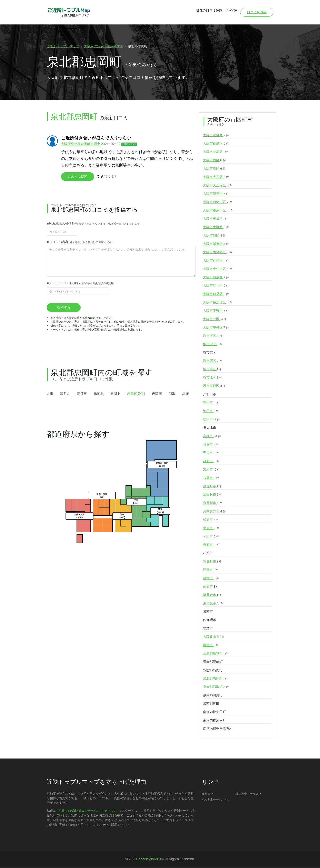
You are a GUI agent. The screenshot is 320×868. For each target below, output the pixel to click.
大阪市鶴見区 (216, 294)
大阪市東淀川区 (218, 211)
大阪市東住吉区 (218, 269)
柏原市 (208, 553)
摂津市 (211, 579)
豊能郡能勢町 (213, 671)
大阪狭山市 (214, 637)
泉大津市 (210, 428)
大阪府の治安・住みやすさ (104, 46)
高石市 (211, 587)
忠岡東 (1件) (136, 394)
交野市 (208, 629)
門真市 (211, 570)
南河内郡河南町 (214, 721)
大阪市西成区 (216, 278)
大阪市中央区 (216, 328)
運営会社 (208, 794)
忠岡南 (157, 394)
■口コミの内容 (81, 242)
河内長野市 (214, 512)
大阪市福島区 (216, 144)
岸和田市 (210, 395)
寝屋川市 (213, 503)
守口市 (211, 453)
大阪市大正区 (216, 177)
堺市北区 (213, 378)
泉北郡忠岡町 (216, 679)
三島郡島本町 (216, 654)
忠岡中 (115, 394)
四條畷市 (210, 620)
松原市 (211, 520)
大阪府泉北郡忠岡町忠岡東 (81, 144)
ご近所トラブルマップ (63, 46)
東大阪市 (213, 604)
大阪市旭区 (214, 236)
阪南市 (211, 646)
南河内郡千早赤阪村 (218, 729)
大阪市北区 (215, 320)
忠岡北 (99, 394)
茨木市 (212, 470)
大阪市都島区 (216, 136)
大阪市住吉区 (216, 261)
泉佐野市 (212, 487)
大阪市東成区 (216, 219)
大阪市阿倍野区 (218, 253)
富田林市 (213, 495)
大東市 (211, 529)
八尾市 (211, 478)
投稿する (64, 308)
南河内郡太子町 (214, 712)
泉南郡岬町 (211, 704)
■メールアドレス (80, 284)
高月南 (82, 394)
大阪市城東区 (216, 244)
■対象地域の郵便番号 (93, 224)
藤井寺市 (212, 595)
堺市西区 (213, 361)
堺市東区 (210, 353)
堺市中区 (213, 345)
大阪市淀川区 (216, 286)
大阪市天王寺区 (218, 186)
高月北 (65, 394)
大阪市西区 (214, 161)
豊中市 (212, 403)
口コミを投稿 (257, 12)
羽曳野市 (212, 562)
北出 (50, 394)
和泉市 (211, 537)
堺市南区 (212, 370)
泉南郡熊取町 (216, 687)
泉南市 (208, 612)
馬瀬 (186, 394)
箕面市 (211, 545)
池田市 (211, 411)
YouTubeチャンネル (216, 800)
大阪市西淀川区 (218, 202)
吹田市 (211, 420)
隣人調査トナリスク (248, 794)
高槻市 (212, 437)
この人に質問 (78, 177)
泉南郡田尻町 (213, 696)
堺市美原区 (214, 386)
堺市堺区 (213, 336)
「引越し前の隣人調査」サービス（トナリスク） (87, 811)
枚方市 (211, 462)
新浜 (172, 394)
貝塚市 (211, 445)
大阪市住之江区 (218, 303)
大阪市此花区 (216, 152)
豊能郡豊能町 (213, 662)
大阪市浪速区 (216, 194)
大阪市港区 (214, 169)
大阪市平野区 (216, 311)
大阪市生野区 (216, 228)
